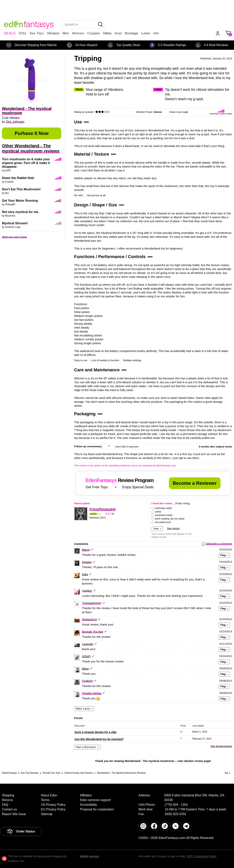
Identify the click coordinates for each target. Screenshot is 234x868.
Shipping (8, 795)
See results (173, 528)
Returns (7, 800)
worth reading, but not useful (170, 519)
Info (156, 33)
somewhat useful (164, 515)
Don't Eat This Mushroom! (21, 189)
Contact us (9, 809)
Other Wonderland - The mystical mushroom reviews (31, 148)
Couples (94, 33)
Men (66, 33)
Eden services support (95, 800)
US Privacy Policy (53, 805)
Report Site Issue (14, 814)
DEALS (10, 33)
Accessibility (88, 805)
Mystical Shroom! (15, 223)
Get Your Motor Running (20, 201)
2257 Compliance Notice (202, 856)
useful (158, 512)
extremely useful (163, 508)
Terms (45, 800)
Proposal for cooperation (97, 809)
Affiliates (86, 795)
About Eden (49, 795)
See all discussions (221, 746)
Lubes (146, 33)
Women (78, 33)
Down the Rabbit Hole (18, 178)
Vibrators (53, 33)
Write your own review (14, 237)
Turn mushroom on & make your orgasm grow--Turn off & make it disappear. (26, 163)
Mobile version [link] (90, 856)
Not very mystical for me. (20, 212)
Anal (118, 33)
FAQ (5, 805)
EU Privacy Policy (53, 809)
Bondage (131, 33)
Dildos (107, 33)
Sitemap (47, 814)
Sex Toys (37, 33)
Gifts (23, 33)
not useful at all (163, 522)
